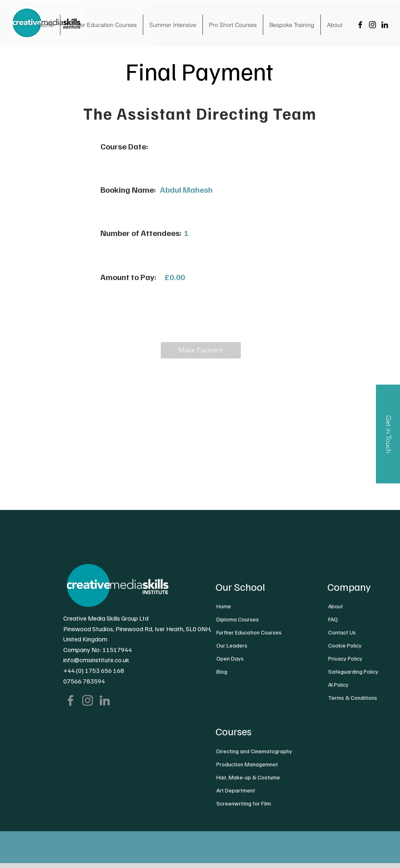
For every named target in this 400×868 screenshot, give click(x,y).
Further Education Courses (249, 632)
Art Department (236, 790)
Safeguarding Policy (353, 671)
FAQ (333, 619)
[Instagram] (372, 25)
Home (224, 606)
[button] (201, 350)
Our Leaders (232, 645)
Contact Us (342, 632)
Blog (222, 671)
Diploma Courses (238, 619)
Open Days (230, 658)
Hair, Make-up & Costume (248, 777)
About (336, 606)
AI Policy (338, 684)
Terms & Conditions (353, 698)
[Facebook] (360, 25)
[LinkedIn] (385, 25)
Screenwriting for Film (244, 803)
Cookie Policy (345, 645)
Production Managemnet (247, 764)
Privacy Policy (345, 658)
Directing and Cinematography (254, 751)
